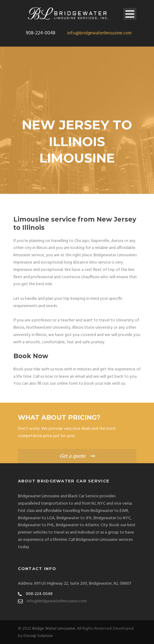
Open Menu (130, 14)
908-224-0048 (41, 33)
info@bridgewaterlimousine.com (99, 33)
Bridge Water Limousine (54, 629)
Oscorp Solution (38, 636)
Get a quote (72, 456)
